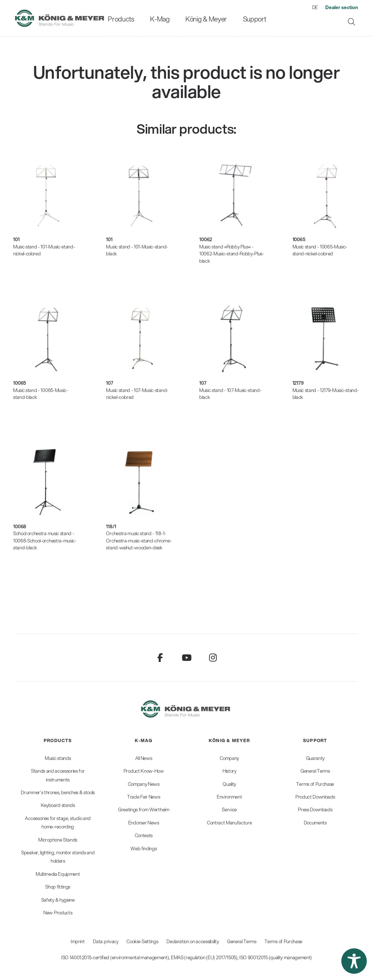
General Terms (242, 941)
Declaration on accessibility (193, 941)
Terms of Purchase (283, 941)
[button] (354, 961)
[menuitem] (128, 18)
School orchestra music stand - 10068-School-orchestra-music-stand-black (45, 540)
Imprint (78, 941)
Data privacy (105, 941)
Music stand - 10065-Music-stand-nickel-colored (320, 250)
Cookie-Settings (142, 941)
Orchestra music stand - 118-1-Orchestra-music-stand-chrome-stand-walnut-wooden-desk (139, 540)
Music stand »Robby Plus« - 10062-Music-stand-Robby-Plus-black (232, 254)
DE (315, 7)
